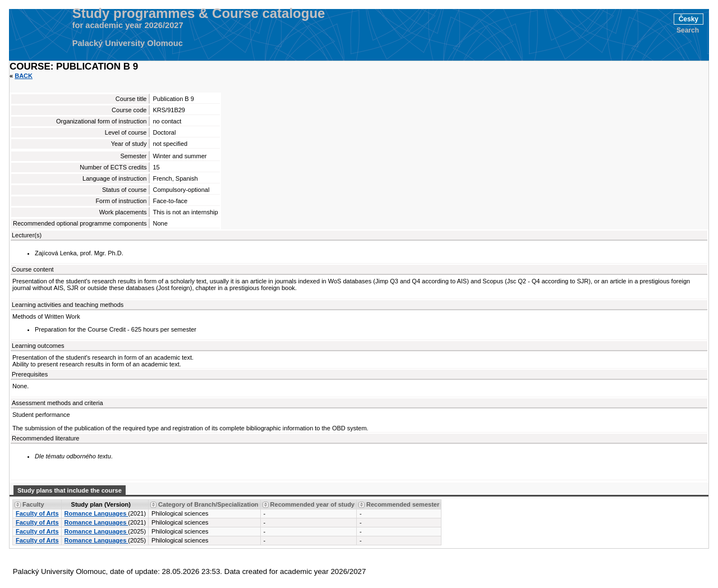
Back (24, 76)
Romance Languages (96, 513)
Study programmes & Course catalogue (199, 13)
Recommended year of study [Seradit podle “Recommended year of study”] (312, 504)
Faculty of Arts (37, 513)
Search (688, 30)
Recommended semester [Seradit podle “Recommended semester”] (403, 504)
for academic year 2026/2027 (128, 25)
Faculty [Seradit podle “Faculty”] (33, 504)
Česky (689, 19)
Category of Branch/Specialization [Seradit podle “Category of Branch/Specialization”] (208, 504)
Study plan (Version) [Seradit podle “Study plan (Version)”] (101, 504)
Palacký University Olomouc (128, 43)
